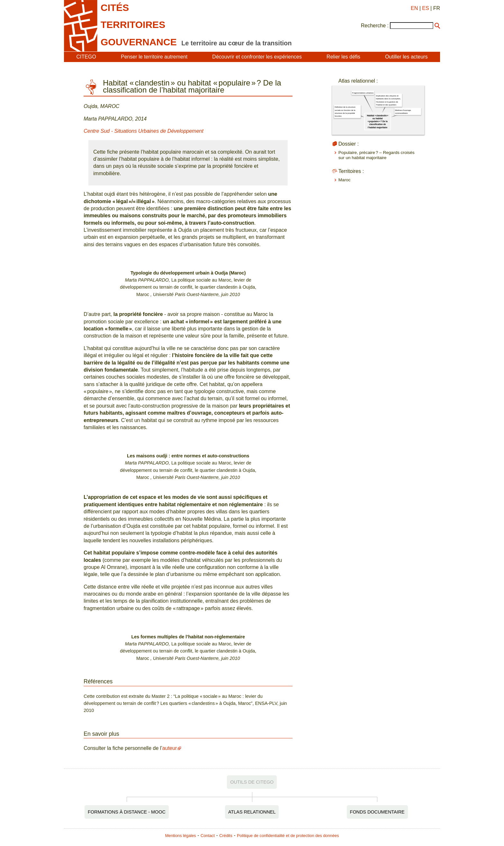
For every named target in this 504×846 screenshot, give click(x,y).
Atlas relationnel (252, 812)
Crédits (226, 836)
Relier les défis (343, 57)
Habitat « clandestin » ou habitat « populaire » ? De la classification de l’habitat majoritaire (377, 122)
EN (414, 8)
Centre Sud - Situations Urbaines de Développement (144, 131)
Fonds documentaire (377, 812)
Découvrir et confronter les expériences (257, 57)
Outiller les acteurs (406, 57)
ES (425, 8)
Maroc (345, 180)
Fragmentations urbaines (363, 93)
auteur (170, 748)
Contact (208, 836)
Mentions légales (181, 836)
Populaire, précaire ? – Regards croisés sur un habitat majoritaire (377, 155)
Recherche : (375, 26)
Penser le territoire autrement (154, 57)
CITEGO (86, 57)
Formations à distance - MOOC (127, 812)
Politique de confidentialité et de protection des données (288, 836)
